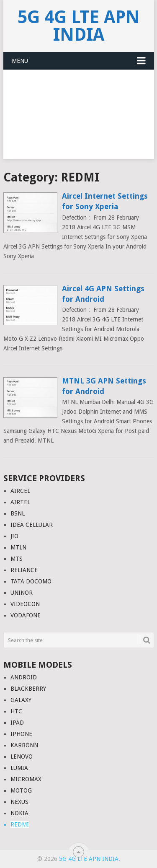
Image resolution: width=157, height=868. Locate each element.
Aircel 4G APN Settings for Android (103, 294)
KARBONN (24, 745)
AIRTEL (20, 502)
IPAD (17, 723)
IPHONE (21, 734)
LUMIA (19, 768)
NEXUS (19, 802)
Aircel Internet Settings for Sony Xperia (105, 201)
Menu (20, 61)
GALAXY (21, 700)
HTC (16, 711)
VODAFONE (26, 615)
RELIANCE (24, 570)
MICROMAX (26, 779)
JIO (14, 536)
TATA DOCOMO (31, 581)
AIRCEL (20, 491)
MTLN (18, 547)
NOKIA (19, 813)
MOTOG (21, 790)
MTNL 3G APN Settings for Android (104, 386)
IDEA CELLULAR (32, 525)
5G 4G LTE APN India (79, 26)
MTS (17, 559)
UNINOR (22, 593)
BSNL (18, 513)
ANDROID (24, 677)
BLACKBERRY (28, 689)
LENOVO (22, 757)
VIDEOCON (25, 604)
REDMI (20, 824)
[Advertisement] (78, 119)
